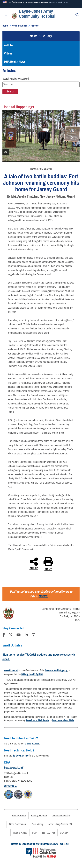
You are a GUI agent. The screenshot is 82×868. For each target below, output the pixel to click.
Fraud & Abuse (20, 833)
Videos (8, 54)
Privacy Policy (19, 816)
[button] (58, 3)
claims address (32, 744)
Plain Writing (37, 824)
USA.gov (64, 833)
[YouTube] (19, 635)
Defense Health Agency (56, 671)
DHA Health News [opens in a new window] (15, 62)
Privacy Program (39, 816)
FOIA (35, 833)
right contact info (20, 756)
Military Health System (32, 674)
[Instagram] (34, 635)
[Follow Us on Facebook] (4, 635)
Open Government (18, 824)
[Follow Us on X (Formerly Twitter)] (11, 635)
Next (71, 138)
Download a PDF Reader (38, 721)
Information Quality (61, 816)
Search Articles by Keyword (15, 79)
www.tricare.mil (11, 671)
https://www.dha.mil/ (14, 768)
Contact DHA (10, 786)
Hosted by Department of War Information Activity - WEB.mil (40, 844)
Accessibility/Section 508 (60, 824)
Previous (8, 138)
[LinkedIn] (26, 635)
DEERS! (43, 596)
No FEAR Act (49, 833)
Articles (9, 45)
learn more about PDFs (63, 721)
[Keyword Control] (41, 84)
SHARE (34, 563)
